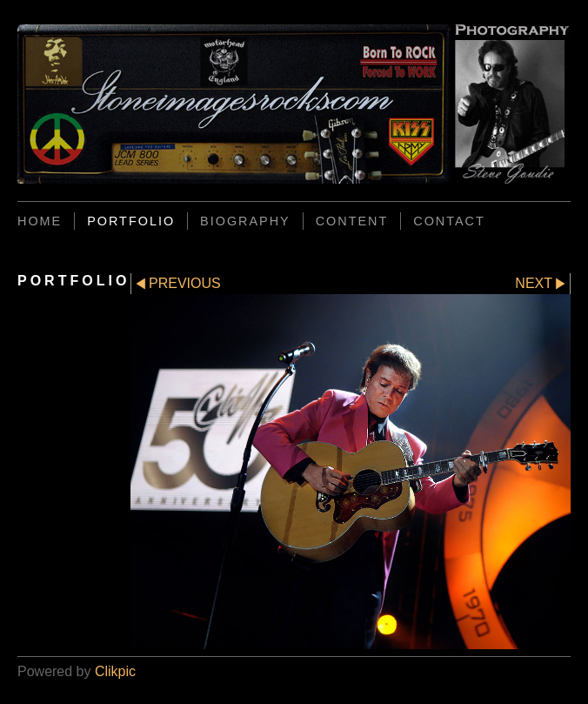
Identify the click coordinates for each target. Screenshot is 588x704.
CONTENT (352, 221)
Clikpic (115, 671)
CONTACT (449, 221)
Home (40, 221)
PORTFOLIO (131, 221)
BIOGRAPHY (245, 221)
